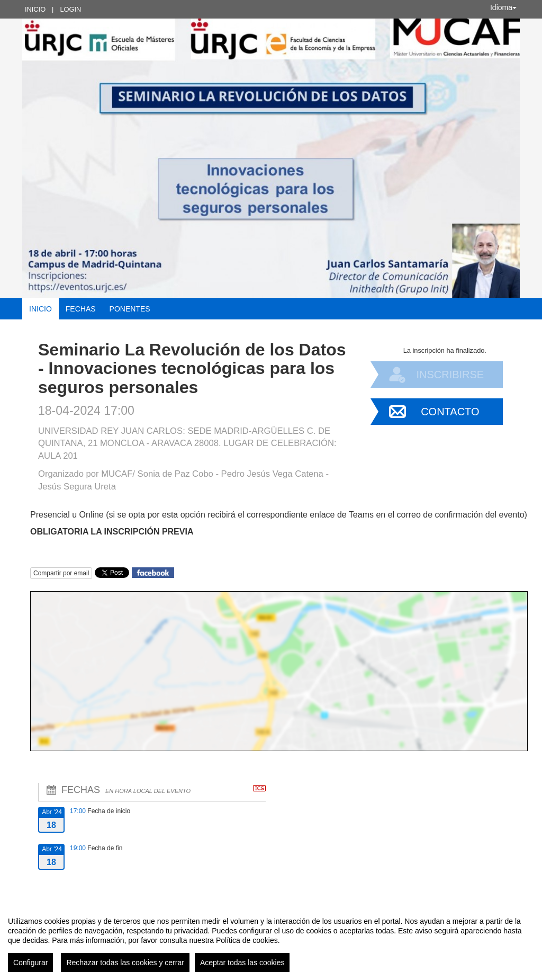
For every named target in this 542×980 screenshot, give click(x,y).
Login (70, 9)
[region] (271, 940)
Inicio (35, 9)
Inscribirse (450, 375)
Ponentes (130, 309)
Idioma (503, 7)
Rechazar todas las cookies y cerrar (125, 963)
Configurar (30, 963)
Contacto (450, 412)
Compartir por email (61, 573)
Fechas (81, 309)
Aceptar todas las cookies (242, 963)
